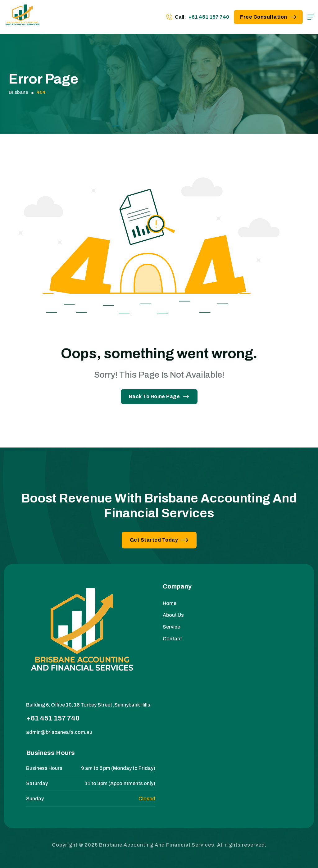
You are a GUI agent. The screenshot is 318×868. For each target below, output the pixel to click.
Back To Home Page (159, 396)
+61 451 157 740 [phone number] (209, 17)
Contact (172, 639)
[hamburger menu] (311, 17)
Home (170, 603)
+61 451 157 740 (53, 718)
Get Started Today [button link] (159, 540)
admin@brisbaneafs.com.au (59, 732)
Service (171, 627)
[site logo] (22, 17)
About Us (173, 615)
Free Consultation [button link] (268, 17)
